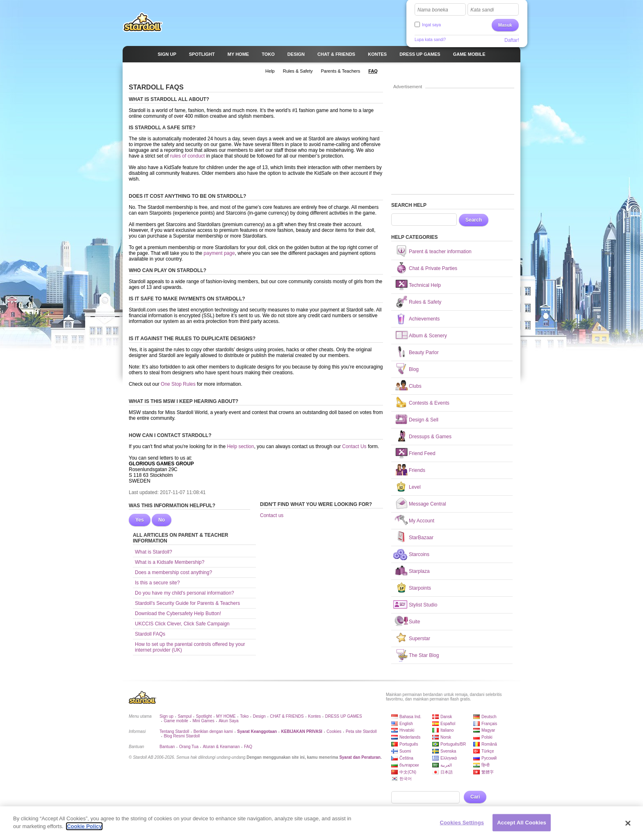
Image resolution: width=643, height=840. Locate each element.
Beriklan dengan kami (213, 731)
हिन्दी (486, 765)
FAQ (248, 747)
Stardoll (143, 22)
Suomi (405, 751)
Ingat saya (431, 25)
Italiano (447, 730)
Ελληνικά (449, 758)
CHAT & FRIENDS (287, 716)
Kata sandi (482, 10)
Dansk (446, 717)
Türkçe (488, 751)
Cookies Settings (462, 827)
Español (448, 724)
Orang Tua (189, 747)
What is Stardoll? (154, 552)
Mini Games (203, 721)
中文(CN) (408, 772)
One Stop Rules (179, 384)
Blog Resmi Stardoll (182, 736)
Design (259, 716)
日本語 (447, 772)
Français (489, 724)
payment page (219, 253)
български (409, 765)
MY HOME (226, 716)
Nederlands (410, 737)
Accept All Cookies (522, 827)
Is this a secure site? (157, 583)
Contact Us (354, 446)
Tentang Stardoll (174, 731)
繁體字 (488, 772)
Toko (244, 716)
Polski (487, 737)
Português (409, 744)
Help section (240, 446)
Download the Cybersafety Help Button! (178, 613)
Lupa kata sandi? (430, 40)
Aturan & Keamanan (221, 747)
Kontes (314, 716)
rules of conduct (188, 156)
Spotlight (204, 716)
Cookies (334, 731)
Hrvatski (407, 730)
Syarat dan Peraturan (360, 757)
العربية (446, 765)
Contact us (272, 515)
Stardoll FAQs (150, 634)
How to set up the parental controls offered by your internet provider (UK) (190, 647)
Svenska (448, 751)
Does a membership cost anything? (173, 572)
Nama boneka (433, 10)
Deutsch (489, 717)
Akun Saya (228, 721)
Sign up (166, 716)
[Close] (628, 827)
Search (474, 220)
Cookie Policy (84, 831)
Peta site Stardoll (361, 731)
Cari (475, 797)
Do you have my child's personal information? (185, 593)
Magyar (488, 730)
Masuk (505, 25)
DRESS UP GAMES (344, 716)
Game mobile (176, 721)
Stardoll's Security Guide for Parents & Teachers (187, 603)
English (406, 724)
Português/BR (453, 744)
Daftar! (512, 40)
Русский (489, 758)
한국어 (406, 779)
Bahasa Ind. (410, 717)
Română (489, 744)
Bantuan (167, 747)
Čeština (406, 758)
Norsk (446, 737)
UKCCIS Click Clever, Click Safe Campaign (182, 624)
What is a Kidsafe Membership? (170, 562)
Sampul (185, 716)
